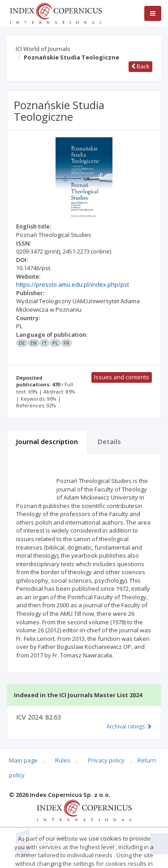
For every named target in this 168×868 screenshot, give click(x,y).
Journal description (47, 441)
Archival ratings (129, 726)
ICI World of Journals (43, 49)
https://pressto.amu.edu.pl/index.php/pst (73, 284)
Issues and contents (122, 377)
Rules (63, 760)
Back (140, 66)
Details (109, 441)
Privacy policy (106, 760)
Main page (23, 760)
